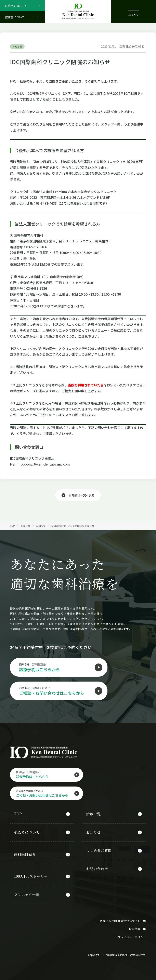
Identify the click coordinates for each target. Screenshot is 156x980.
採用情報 (138, 926)
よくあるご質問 (99, 850)
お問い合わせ (97, 868)
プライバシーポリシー (132, 934)
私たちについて (27, 833)
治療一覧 (93, 815)
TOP (18, 815)
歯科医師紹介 (25, 854)
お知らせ (93, 833)
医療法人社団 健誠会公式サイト (123, 918)
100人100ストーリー (31, 875)
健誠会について (15, 17)
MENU (134, 13)
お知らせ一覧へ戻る (82, 495)
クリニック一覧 (27, 893)
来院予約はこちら (16, 6)
